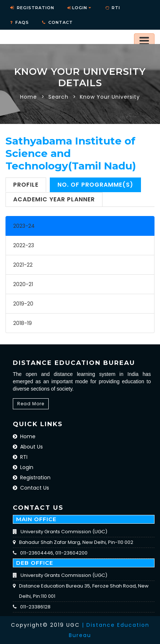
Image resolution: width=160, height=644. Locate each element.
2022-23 (24, 245)
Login (79, 8)
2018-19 (23, 323)
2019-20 (23, 304)
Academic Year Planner (54, 199)
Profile (26, 185)
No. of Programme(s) (95, 185)
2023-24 (24, 226)
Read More (31, 404)
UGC (73, 625)
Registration (32, 477)
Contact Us (31, 488)
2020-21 (23, 284)
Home (29, 97)
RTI (20, 457)
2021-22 (23, 265)
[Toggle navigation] (144, 41)
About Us (28, 447)
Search (58, 97)
